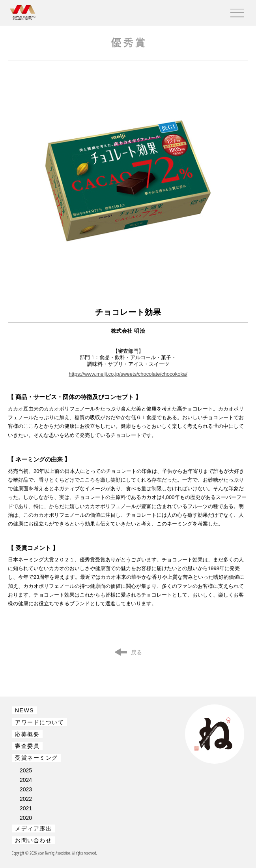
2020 (26, 818)
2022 (26, 799)
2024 (26, 780)
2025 (26, 770)
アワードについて (39, 722)
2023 (26, 789)
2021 (26, 808)
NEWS (24, 710)
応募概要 (27, 734)
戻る (136, 652)
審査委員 (27, 746)
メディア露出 (33, 828)
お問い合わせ (33, 840)
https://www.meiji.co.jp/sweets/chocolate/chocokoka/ (128, 374)
